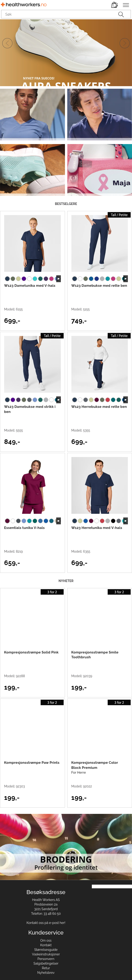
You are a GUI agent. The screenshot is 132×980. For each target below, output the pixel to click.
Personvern (46, 959)
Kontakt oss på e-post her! (46, 923)
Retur (46, 968)
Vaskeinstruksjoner (46, 954)
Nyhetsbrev (46, 973)
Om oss (46, 940)
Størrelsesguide (46, 950)
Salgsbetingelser (46, 963)
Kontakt (46, 945)
